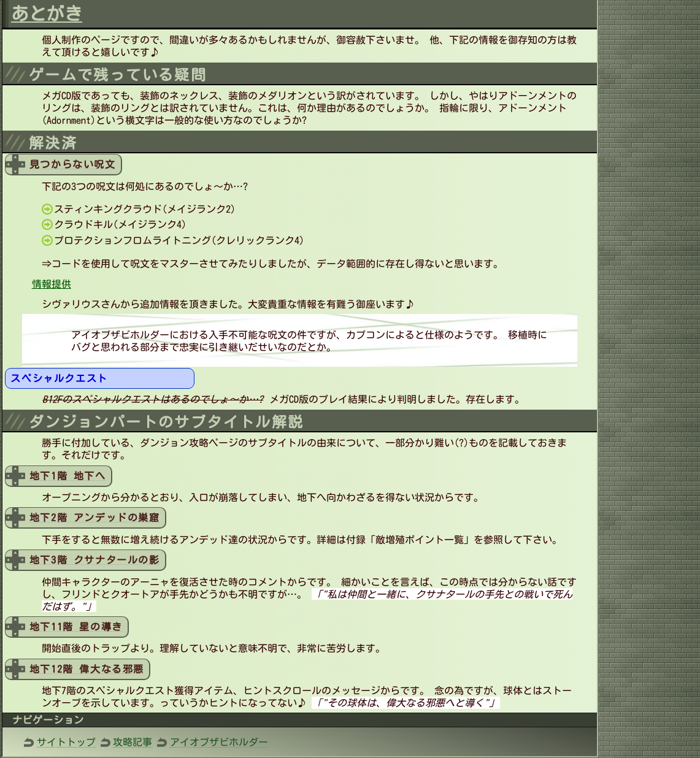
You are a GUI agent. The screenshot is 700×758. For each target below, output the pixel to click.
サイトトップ (66, 742)
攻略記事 (133, 742)
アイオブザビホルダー (219, 742)
